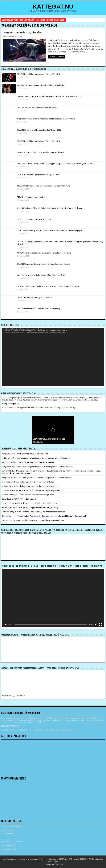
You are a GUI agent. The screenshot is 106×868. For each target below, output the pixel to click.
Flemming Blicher (9, 507)
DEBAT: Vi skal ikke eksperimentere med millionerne (37, 108)
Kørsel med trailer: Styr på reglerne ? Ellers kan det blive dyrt (41, 152)
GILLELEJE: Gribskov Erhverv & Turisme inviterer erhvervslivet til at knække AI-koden (50, 208)
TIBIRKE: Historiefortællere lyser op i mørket (35, 297)
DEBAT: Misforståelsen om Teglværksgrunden (42, 490)
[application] (53, 357)
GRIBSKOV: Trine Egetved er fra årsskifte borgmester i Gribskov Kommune (45, 467)
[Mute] (96, 625)
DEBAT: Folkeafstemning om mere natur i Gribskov (34, 482)
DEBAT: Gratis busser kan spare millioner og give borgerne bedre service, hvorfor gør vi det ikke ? (56, 163)
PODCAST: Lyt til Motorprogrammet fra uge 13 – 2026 (38, 175)
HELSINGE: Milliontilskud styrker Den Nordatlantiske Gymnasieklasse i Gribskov (48, 286)
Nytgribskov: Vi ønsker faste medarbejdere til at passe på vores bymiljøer (46, 119)
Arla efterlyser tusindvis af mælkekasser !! (32, 454)
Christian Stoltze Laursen (12, 490)
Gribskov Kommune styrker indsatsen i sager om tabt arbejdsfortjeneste (41, 458)
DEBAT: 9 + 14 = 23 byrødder (25, 499)
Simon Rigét (7, 499)
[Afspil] (6, 625)
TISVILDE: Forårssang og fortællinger (32, 197)
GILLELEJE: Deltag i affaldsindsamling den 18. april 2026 (39, 130)
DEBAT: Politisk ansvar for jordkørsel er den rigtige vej (38, 309)
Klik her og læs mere (57, 57)
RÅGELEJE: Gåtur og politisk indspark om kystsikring (38, 507)
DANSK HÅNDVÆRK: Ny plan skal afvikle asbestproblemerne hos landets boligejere (50, 230)
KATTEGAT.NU (53, 6)
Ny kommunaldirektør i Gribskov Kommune (34, 219)
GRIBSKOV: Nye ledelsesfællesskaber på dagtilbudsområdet (41, 275)
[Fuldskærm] (100, 625)
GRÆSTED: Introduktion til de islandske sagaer (36, 462)
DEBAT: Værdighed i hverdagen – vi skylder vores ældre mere (35, 486)
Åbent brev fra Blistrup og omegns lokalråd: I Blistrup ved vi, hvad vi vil (58, 516)
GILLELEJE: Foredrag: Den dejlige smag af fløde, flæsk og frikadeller (44, 264)
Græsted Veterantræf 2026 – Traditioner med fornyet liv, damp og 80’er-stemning (49, 96)
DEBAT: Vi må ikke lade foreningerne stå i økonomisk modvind (41, 512)
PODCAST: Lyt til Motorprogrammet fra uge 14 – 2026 (38, 141)
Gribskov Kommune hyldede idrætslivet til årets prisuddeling (41, 85)
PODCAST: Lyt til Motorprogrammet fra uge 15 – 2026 (38, 74)
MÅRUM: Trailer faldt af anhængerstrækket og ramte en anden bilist (44, 253)
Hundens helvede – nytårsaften (23, 32)
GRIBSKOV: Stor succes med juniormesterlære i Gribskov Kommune (44, 186)
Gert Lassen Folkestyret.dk (15, 516)
